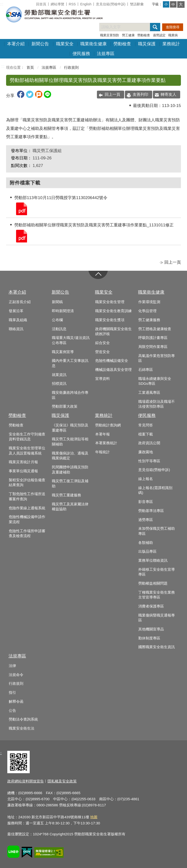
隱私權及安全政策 (62, 781)
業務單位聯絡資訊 (153, 560)
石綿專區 (146, 370)
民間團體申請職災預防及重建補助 (70, 470)
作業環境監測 (149, 302)
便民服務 (81, 54)
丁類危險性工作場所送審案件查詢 (27, 497)
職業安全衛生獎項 (110, 320)
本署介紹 (16, 44)
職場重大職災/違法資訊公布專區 (71, 340)
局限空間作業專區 (153, 347)
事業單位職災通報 (23, 471)
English (86, 4)
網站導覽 (57, 4)
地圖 (94, 817)
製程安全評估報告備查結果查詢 (27, 483)
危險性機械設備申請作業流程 (27, 519)
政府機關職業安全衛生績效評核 (113, 332)
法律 (12, 666)
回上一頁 (112, 94)
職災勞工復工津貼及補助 (70, 484)
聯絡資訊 (16, 329)
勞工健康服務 (149, 320)
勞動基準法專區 (151, 511)
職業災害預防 (110, 35)
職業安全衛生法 (22, 728)
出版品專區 (147, 551)
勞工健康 (128, 35)
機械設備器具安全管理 (113, 370)
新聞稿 (57, 302)
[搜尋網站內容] (129, 27)
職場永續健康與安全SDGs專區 (155, 381)
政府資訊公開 (149, 443)
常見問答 (146, 425)
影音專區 (146, 502)
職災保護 (147, 44)
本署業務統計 (106, 443)
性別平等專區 (149, 461)
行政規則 (71, 67)
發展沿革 (16, 311)
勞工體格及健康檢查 (155, 329)
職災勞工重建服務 (66, 495)
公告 (12, 711)
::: (2, 4)
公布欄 (57, 320)
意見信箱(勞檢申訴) (111, 4)
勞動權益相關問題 (153, 583)
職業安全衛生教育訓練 (113, 311)
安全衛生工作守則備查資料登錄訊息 (27, 437)
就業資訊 (59, 375)
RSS (72, 4)
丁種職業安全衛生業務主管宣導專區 (157, 595)
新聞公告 (40, 44)
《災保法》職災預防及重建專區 (70, 428)
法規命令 (16, 675)
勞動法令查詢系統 (23, 719)
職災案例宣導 (63, 352)
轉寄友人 (168, 94)
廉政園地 (146, 452)
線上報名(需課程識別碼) (155, 490)
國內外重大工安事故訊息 (70, 363)
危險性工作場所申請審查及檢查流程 (27, 534)
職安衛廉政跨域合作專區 (70, 395)
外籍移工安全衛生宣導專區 (157, 572)
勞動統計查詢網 (108, 425)
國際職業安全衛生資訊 (157, 647)
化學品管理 (147, 311)
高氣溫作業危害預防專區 (157, 358)
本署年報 (103, 434)
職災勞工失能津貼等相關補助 (70, 442)
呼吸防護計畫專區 (153, 338)
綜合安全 (103, 343)
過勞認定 (159, 35)
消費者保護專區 (151, 606)
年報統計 (103, 452)
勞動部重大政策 (65, 406)
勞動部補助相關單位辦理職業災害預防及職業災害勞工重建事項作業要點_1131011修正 (21, 236)
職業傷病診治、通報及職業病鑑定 (70, 456)
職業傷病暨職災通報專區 (157, 618)
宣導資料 (103, 379)
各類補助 (146, 543)
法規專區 (106, 54)
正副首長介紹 (20, 302)
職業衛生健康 (93, 44)
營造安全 (103, 352)
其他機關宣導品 (151, 629)
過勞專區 (146, 520)
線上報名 (146, 479)
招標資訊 (59, 384)
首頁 (30, 67)
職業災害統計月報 (23, 462)
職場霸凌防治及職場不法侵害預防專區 (157, 404)
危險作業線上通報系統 (27, 508)
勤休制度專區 (149, 638)
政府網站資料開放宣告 (26, 781)
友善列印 (140, 94)
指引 (12, 693)
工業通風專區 (149, 393)
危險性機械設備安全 (112, 361)
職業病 (173, 35)
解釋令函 (16, 702)
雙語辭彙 (137, 4)
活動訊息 (59, 329)
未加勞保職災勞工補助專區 (157, 531)
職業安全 (65, 44)
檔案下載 (146, 434)
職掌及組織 (18, 320)
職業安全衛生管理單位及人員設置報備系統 (27, 451)
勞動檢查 (144, 35)
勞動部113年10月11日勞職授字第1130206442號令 (21, 208)
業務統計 (171, 44)
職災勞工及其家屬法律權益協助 (70, 507)
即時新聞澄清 (63, 311)
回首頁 (41, 4)
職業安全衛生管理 (110, 302)
